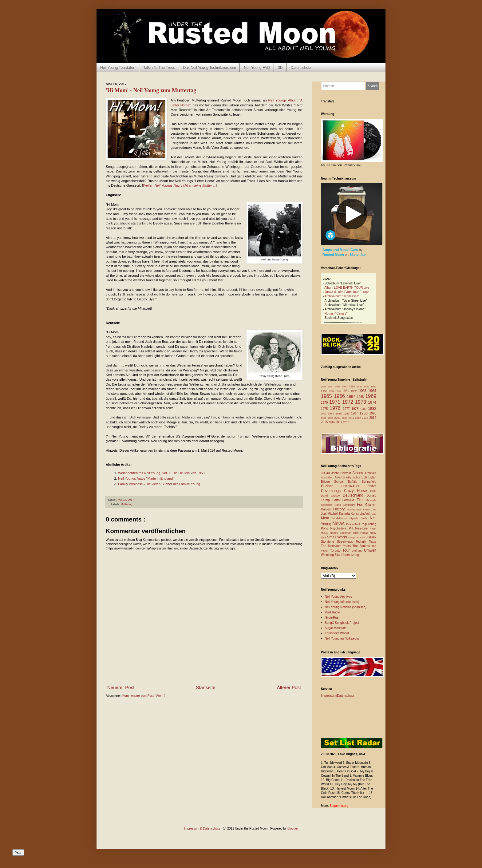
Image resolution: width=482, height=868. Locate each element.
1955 (360, 387)
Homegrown (355, 509)
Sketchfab (358, 255)
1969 (371, 396)
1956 (367, 387)
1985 (340, 414)
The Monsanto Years (337, 546)
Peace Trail (354, 524)
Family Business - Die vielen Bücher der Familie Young (159, 484)
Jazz (374, 510)
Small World (337, 537)
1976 (336, 408)
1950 (345, 387)
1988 (364, 413)
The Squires (362, 546)
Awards (341, 477)
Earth (337, 500)
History (340, 509)
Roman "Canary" (336, 313)
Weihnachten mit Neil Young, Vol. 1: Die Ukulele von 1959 (161, 473)
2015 (325, 422)
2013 (365, 418)
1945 (339, 387)
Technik (362, 542)
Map (374, 514)
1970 (325, 403)
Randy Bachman (342, 533)
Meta (327, 518)
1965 (327, 396)
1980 (364, 409)
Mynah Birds (360, 518)
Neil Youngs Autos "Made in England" (146, 478)
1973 (361, 402)
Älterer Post (289, 687)
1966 (340, 396)
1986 (347, 414)
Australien (328, 478)
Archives (370, 473)
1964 (372, 391)
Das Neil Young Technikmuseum (210, 68)
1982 (372, 409)
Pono (326, 528)
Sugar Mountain (336, 628)
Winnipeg (328, 555)
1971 (336, 402)
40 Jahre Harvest (340, 473)
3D (280, 68)
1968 (361, 397)
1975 (325, 409)
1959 (332, 391)
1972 (349, 402)
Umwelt (370, 550)
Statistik (371, 537)
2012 (359, 418)
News (339, 523)
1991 (324, 418)
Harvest (327, 509)
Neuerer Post (121, 687)
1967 (352, 397)
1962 (354, 391)
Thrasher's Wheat (337, 633)
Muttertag (127, 504)
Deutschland (355, 495)
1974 (372, 402)
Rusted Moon (334, 255)
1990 (373, 413)
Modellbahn (341, 518)
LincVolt (365, 514)
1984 (332, 414)
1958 (325, 391)
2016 (332, 422)
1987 (355, 413)
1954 (353, 386)
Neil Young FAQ (257, 68)
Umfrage (358, 551)
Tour (347, 550)
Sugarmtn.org (339, 806)
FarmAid (350, 500)
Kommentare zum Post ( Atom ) (144, 696)
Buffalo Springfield (362, 482)
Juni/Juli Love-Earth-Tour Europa (347, 292)
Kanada (345, 514)
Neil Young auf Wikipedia (342, 638)
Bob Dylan (369, 477)
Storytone (329, 542)
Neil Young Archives (338, 597)
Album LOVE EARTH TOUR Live (347, 288)
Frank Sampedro (345, 505)
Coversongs (332, 491)
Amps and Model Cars (341, 250)
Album (358, 473)
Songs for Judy (357, 538)
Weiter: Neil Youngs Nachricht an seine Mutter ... (179, 185)
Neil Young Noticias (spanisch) (346, 607)
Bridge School (334, 482)
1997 (331, 418)
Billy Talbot (354, 478)
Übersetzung (350, 555)
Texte (373, 542)
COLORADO (355, 486)
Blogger (293, 828)
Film (361, 500)
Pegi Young (368, 524)
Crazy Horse (357, 491)
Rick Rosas (362, 533)
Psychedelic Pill (343, 528)
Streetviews (346, 542)
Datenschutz (301, 68)
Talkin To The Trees (159, 68)
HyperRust (332, 618)
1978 (356, 409)
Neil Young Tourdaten (118, 68)
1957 (373, 387)
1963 (363, 391)
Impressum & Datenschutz (202, 828)
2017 (340, 422)
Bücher (331, 486)
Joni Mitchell (330, 514)
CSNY (372, 486)
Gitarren (371, 505)
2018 (346, 422)
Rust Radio (332, 612)
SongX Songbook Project (342, 623)
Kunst (355, 514)
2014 (373, 418)
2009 (345, 418)
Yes (18, 852)
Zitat (338, 555)
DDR (373, 491)
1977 (347, 409)
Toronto (336, 551)
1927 (332, 387)
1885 (324, 387)
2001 (338, 418)
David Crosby (332, 496)
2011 (352, 418)
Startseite (205, 687)
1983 (324, 414)
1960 (339, 391)
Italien (367, 510)
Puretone (362, 528)
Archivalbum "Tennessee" (342, 296)
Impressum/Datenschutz (338, 696)
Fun (361, 505)
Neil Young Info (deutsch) (342, 602)
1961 (346, 391)
